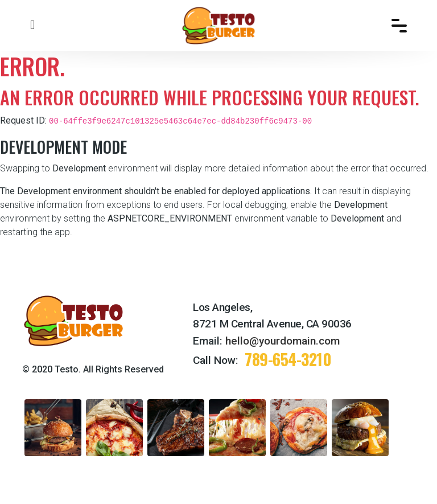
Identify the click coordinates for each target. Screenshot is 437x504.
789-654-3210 (288, 359)
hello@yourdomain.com (283, 341)
